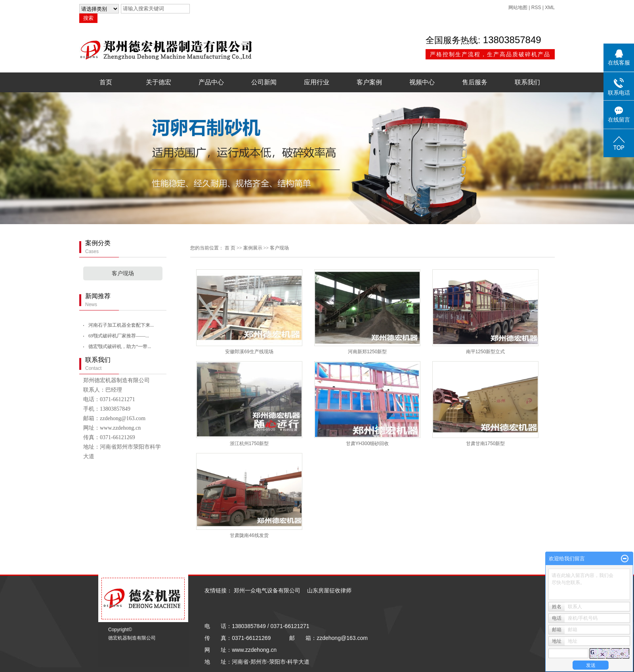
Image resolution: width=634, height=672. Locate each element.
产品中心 (211, 82)
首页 (106, 82)
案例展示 (253, 248)
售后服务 (475, 82)
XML (550, 8)
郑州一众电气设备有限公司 (267, 590)
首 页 (230, 248)
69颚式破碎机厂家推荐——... (119, 336)
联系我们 (527, 82)
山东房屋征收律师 (329, 590)
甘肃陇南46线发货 (249, 535)
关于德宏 (158, 82)
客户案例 (369, 82)
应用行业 (317, 82)
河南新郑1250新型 (368, 352)
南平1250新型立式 (486, 352)
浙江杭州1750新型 (249, 444)
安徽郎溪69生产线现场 (249, 352)
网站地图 (518, 8)
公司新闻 (264, 82)
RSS (536, 8)
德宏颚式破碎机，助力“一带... (120, 346)
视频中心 (422, 82)
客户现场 (123, 273)
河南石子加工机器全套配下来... (121, 325)
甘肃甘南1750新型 (486, 444)
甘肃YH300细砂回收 (368, 444)
